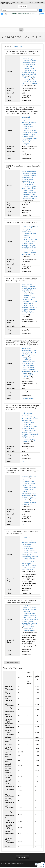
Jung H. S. (26, 187)
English (23, 6)
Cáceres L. (27, 550)
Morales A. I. (30, 255)
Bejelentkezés (39, 2)
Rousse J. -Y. (27, 501)
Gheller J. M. (27, 487)
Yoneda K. (27, 127)
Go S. (26, 364)
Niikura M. (26, 59)
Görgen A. (26, 173)
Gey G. (25, 617)
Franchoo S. (27, 183)
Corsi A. (24, 413)
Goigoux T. (25, 226)
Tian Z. (30, 138)
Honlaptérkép (22, 857)
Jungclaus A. (27, 430)
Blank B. (24, 284)
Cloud (13, 2)
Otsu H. (26, 497)
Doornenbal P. (28, 234)
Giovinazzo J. (28, 288)
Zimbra (8, 2)
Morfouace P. (27, 193)
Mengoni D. (27, 177)
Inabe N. (26, 303)
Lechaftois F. (28, 419)
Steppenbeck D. (28, 350)
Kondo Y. (26, 369)
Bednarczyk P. (28, 426)
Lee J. (25, 132)
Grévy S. (26, 230)
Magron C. (26, 292)
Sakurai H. (28, 84)
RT (27, 2)
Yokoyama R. (27, 144)
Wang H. (24, 117)
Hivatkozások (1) (29, 398)
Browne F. (26, 615)
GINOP (3, 3)
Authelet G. (27, 482)
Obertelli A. (27, 63)
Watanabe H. (27, 614)
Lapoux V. (26, 74)
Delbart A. (27, 70)
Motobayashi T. (28, 78)
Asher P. (31, 226)
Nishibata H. (27, 194)
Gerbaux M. (27, 228)
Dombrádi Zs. (27, 362)
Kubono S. (33, 619)
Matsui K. (27, 434)
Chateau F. (27, 68)
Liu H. (29, 132)
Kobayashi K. (28, 130)
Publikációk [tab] (8, 46)
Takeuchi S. (27, 423)
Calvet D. (26, 484)
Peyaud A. (26, 499)
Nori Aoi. (26, 425)
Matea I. (26, 191)
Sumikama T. (27, 247)
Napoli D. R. (27, 625)
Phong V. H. (27, 239)
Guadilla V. (27, 253)
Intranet (31, 2)
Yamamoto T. (26, 142)
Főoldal (3, 2)
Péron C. (26, 80)
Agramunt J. (27, 251)
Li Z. (29, 189)
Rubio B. (27, 300)
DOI (23, 398)
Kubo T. (26, 243)
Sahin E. (24, 171)
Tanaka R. (28, 566)
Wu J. (33, 239)
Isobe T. (26, 185)
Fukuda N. (28, 241)
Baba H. (26, 66)
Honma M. (26, 365)
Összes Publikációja (12, 663)
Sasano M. (27, 503)
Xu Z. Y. (24, 606)
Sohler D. (27, 61)
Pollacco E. (27, 438)
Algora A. (26, 294)
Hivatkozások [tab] (18, 46)
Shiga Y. (24, 348)
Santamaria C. (28, 440)
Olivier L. (24, 57)
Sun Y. (25, 138)
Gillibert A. (27, 72)
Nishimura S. (27, 307)
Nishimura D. (27, 134)
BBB (18, 2)
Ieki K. (25, 367)
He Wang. (24, 537)
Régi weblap (9, 3)
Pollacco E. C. (27, 82)
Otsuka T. (26, 65)
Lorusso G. (27, 608)
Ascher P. (26, 286)
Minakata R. (28, 556)
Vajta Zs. (26, 140)
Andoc (22, 2)
